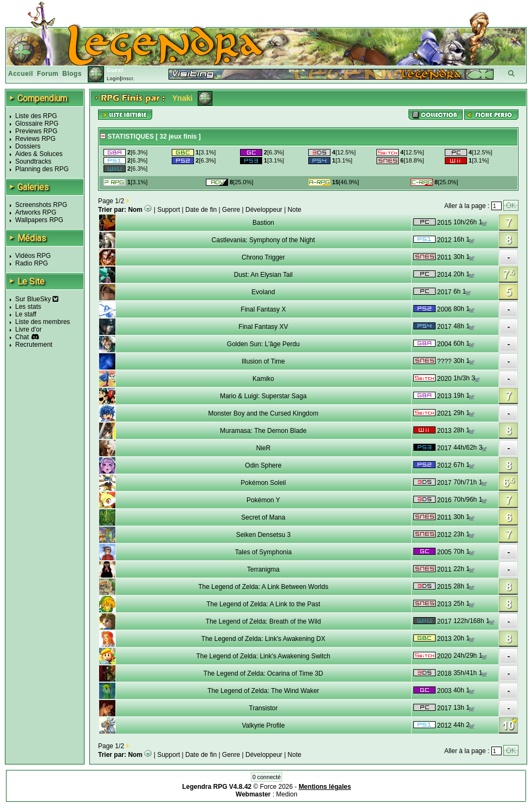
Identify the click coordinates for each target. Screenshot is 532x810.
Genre (231, 210)
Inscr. (128, 79)
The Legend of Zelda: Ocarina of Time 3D (264, 673)
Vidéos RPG (33, 256)
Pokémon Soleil (263, 483)
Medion (287, 794)
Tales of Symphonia (264, 552)
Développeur (264, 210)
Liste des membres (43, 322)
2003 (445, 691)
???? (445, 361)
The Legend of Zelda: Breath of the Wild (264, 621)
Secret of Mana (263, 517)
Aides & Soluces (39, 154)
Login (113, 79)
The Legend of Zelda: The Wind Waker (263, 691)
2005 (445, 552)
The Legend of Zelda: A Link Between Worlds (263, 587)
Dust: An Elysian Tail (264, 275)
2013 (445, 396)
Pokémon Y (263, 500)
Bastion (263, 223)
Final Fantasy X (263, 309)
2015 (445, 223)
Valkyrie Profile (263, 725)
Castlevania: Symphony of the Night (264, 240)
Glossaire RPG (37, 124)
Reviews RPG (35, 139)
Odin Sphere (263, 465)
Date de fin (201, 210)
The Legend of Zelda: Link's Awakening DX (264, 639)
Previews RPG (36, 131)
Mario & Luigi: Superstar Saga (263, 396)
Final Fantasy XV (263, 327)
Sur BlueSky (37, 299)
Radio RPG (32, 263)
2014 (445, 275)
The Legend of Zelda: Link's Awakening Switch (263, 656)
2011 (445, 257)
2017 (445, 292)
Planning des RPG (42, 169)
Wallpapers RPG (39, 220)
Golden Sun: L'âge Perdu (263, 344)
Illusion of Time (263, 361)
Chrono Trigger (263, 257)
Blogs (72, 74)
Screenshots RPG (41, 205)
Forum (48, 74)
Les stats (28, 307)
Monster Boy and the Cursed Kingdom (263, 413)
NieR (264, 448)
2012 (445, 240)
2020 (445, 379)
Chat (22, 337)
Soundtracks (33, 161)
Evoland (263, 292)
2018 (445, 673)
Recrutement (34, 345)
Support (168, 210)
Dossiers (28, 146)
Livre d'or (28, 329)
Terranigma (263, 569)
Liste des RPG (36, 116)
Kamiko (263, 379)
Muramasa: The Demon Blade (263, 431)
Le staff (26, 314)
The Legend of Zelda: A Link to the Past (263, 604)
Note (294, 210)
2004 (445, 344)
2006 (445, 309)
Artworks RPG (36, 212)
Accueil (21, 74)
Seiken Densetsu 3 (264, 535)
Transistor (264, 708)
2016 (445, 500)
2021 (445, 413)
